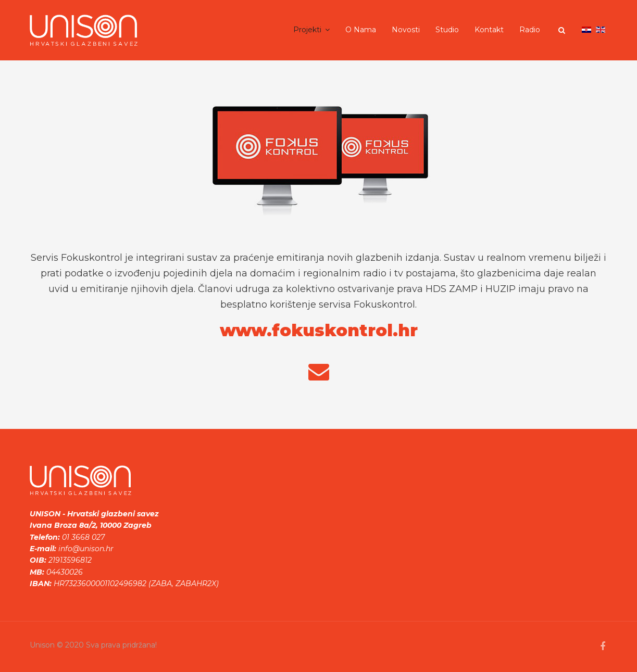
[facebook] (603, 646)
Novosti (406, 30)
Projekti (307, 30)
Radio (530, 30)
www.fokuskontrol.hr (319, 330)
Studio (447, 30)
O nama (361, 30)
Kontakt (489, 30)
